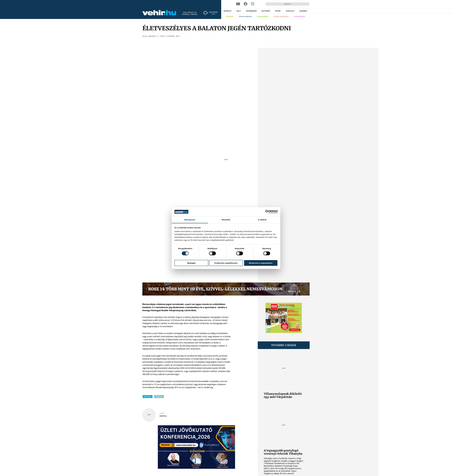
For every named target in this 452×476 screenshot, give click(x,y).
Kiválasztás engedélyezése (226, 263)
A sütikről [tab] (262, 220)
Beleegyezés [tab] (190, 220)
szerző (162, 413)
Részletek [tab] (226, 220)
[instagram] (253, 4)
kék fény (148, 397)
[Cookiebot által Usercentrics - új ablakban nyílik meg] (267, 212)
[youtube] (238, 4)
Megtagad (191, 263)
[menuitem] (228, 11)
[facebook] (246, 4)
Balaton (159, 397)
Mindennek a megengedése (261, 263)
